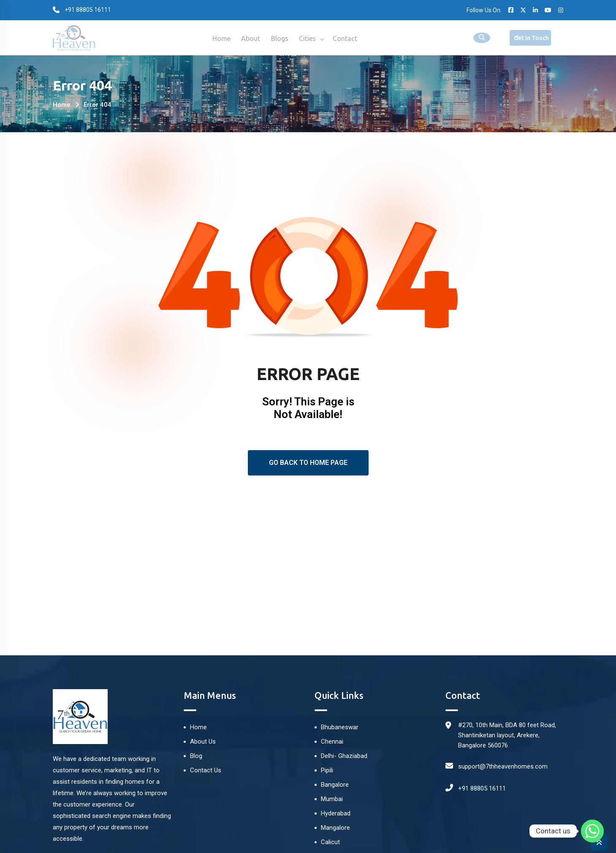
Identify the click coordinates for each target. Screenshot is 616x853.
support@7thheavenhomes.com (503, 766)
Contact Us (206, 770)
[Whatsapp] (592, 831)
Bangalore (335, 785)
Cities (309, 38)
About (249, 38)
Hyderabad (336, 813)
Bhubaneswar (340, 727)
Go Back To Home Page (308, 463)
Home (218, 38)
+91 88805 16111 (482, 788)
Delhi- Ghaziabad (344, 756)
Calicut (330, 842)
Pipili (327, 770)
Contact (349, 38)
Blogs (280, 38)
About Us (203, 742)
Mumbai (332, 799)
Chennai (332, 742)
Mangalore (335, 828)
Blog (196, 756)
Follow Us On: (484, 10)
